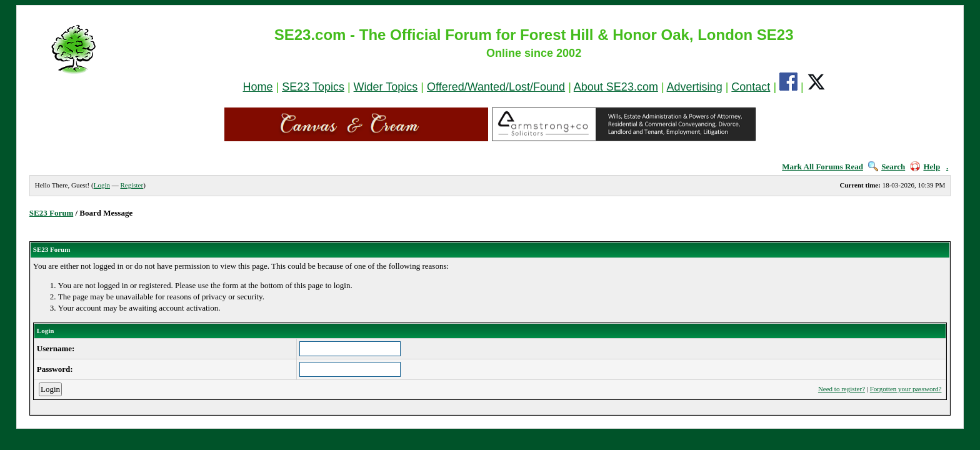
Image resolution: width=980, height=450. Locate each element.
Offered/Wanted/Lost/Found (496, 87)
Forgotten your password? (906, 389)
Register (132, 185)
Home (257, 87)
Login (102, 185)
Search (887, 167)
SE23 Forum (51, 213)
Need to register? (842, 389)
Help (925, 167)
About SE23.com (616, 87)
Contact (751, 87)
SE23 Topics (313, 87)
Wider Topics (386, 87)
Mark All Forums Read (822, 167)
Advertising (695, 87)
